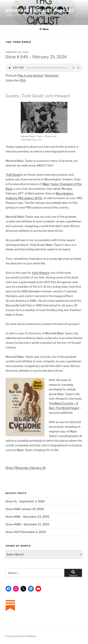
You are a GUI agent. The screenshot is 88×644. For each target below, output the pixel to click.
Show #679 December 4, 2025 (26, 532)
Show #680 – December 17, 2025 (27, 524)
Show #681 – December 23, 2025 (27, 517)
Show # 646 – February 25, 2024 (36, 57)
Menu (44, 29)
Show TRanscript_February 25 (26, 468)
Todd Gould (13, 175)
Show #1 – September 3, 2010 (25, 501)
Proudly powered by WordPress (21, 636)
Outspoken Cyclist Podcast (40, 11)
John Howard (40, 273)
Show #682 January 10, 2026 (25, 509)
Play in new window (30, 76)
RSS (23, 80)
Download (52, 76)
